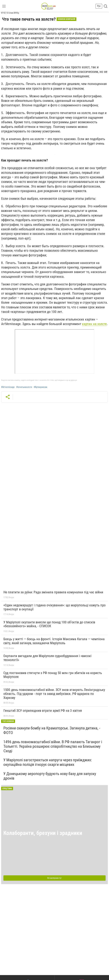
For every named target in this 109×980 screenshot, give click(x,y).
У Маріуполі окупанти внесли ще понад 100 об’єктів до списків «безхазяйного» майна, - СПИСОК (49, 624)
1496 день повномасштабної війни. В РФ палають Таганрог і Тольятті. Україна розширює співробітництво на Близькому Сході (53, 746)
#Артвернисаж (41, 387)
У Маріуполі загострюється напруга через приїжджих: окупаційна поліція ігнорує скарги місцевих (48, 762)
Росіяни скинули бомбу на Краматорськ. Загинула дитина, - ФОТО (52, 730)
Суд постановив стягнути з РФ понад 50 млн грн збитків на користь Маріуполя (53, 675)
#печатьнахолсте (24, 387)
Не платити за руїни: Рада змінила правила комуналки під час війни (53, 592)
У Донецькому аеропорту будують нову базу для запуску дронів (50, 776)
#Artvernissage (8, 387)
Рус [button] (99, 6)
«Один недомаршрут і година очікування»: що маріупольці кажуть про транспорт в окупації (54, 607)
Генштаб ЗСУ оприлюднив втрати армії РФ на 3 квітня (43, 711)
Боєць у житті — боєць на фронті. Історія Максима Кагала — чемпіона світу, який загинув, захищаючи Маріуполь (54, 641)
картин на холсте (94, 324)
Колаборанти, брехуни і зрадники (43, 833)
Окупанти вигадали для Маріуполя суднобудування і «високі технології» (47, 658)
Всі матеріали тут (54, 878)
